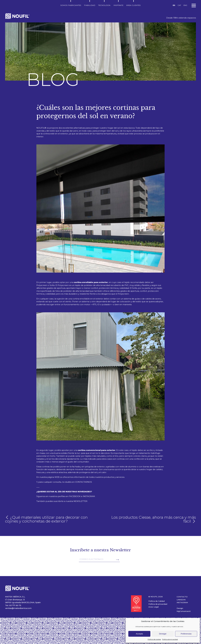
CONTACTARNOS (84, 482)
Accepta (139, 634)
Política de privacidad (170, 639)
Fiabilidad (90, 5)
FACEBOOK (75, 496)
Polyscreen (63, 285)
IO (98, 304)
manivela (127, 304)
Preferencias (186, 634)
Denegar (163, 634)
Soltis (135, 288)
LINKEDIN (181, 600)
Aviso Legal (154, 607)
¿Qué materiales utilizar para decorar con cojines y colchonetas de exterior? (46, 519)
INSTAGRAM (89, 496)
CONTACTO (182, 597)
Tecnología (104, 5)
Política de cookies (154, 639)
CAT (179, 5)
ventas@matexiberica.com (18, 608)
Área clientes (133, 5)
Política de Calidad (157, 601)
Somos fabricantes (71, 5)
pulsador (106, 304)
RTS (95, 304)
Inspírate (118, 5)
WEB (57, 477)
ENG (185, 5)
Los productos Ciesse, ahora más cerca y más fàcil (154, 519)
